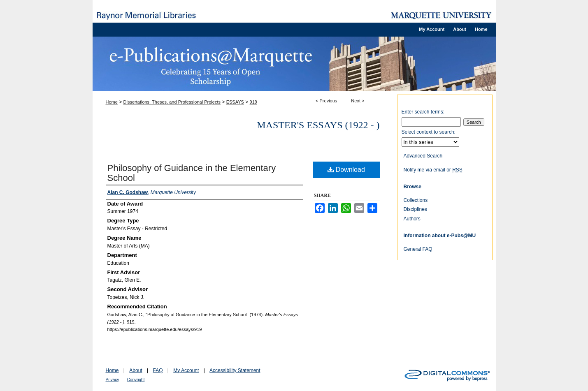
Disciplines (415, 209)
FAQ (158, 370)
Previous (329, 101)
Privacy (113, 380)
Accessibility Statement (235, 370)
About (136, 370)
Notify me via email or (433, 170)
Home (112, 102)
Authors (412, 219)
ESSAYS (235, 102)
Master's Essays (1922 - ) (318, 125)
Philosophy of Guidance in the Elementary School (192, 173)
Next (356, 101)
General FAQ (418, 249)
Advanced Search (423, 156)
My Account (186, 370)
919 (253, 102)
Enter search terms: (423, 112)
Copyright (136, 380)
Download (346, 170)
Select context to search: (429, 132)
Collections (416, 200)
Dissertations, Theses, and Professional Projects (172, 102)
